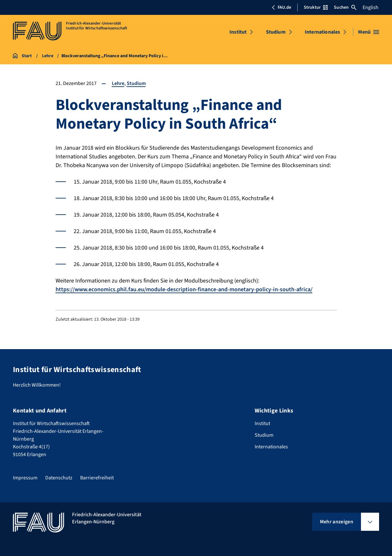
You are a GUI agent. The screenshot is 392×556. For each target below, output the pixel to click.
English (371, 7)
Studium (276, 32)
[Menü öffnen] (369, 32)
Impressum (25, 478)
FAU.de (281, 7)
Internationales (322, 32)
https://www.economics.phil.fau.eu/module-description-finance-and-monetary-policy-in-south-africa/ (184, 289)
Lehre (118, 83)
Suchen (345, 7)
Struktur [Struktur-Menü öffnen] (316, 7)
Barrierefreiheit (97, 478)
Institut (238, 32)
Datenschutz (59, 478)
